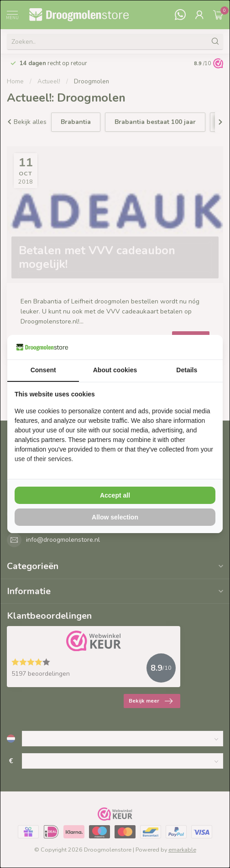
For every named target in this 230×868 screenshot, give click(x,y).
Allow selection (115, 517)
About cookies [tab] (115, 370)
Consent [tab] (43, 370)
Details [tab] (187, 370)
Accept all (115, 495)
